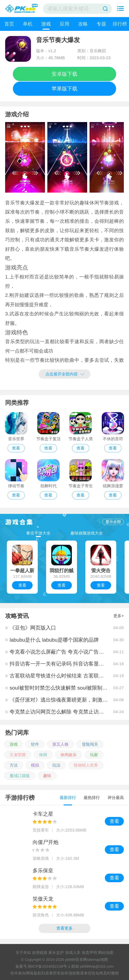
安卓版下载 (64, 74)
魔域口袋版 (20, 776)
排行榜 (120, 24)
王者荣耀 (18, 755)
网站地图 (106, 953)
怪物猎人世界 (86, 765)
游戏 (46, 24)
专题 (101, 24)
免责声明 (89, 953)
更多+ (119, 616)
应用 (64, 24)
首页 (9, 24)
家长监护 (56, 953)
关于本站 (23, 953)
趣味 (47, 776)
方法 (14, 765)
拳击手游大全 (38, 533)
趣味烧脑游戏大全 (87, 533)
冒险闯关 (90, 744)
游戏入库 (73, 953)
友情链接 (40, 953)
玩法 (56, 765)
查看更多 (64, 928)
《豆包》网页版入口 (33, 628)
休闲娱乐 (69, 755)
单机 (28, 24)
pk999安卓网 (76, 960)
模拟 (35, 765)
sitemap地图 (97, 960)
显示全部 (113, 522)
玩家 (94, 755)
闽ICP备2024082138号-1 (49, 966)
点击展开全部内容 (65, 374)
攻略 (83, 24)
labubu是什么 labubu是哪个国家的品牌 (54, 640)
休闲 (43, 755)
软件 (35, 744)
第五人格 (60, 744)
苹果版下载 (64, 89)
